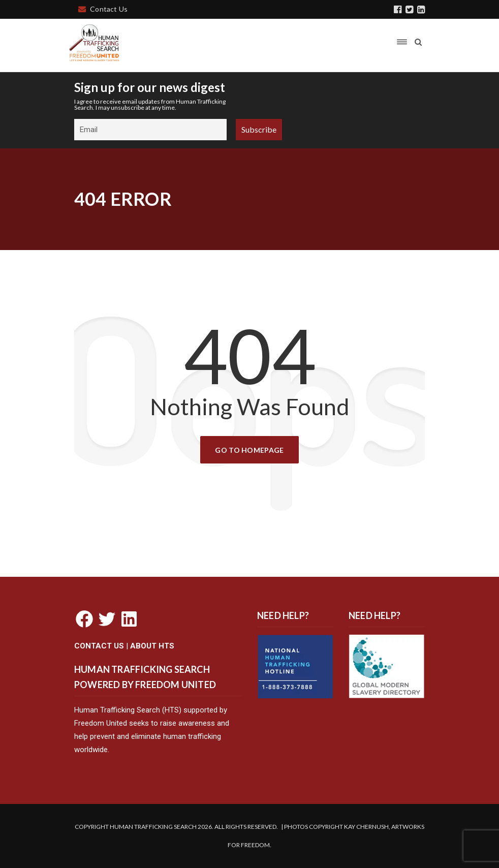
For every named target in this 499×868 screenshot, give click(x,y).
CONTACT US (99, 646)
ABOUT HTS (152, 646)
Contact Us (103, 9)
